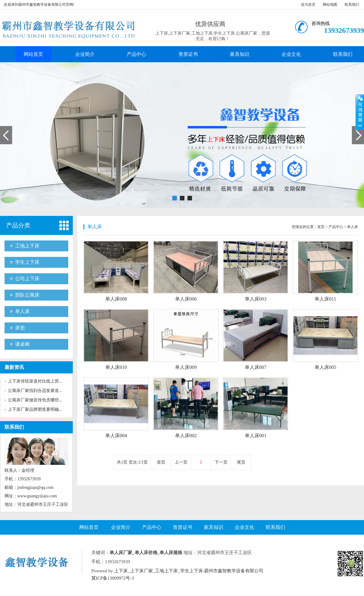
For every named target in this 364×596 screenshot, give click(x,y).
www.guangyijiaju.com (37, 496)
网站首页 (33, 54)
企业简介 (85, 54)
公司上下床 (27, 279)
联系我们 (352, 5)
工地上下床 (27, 246)
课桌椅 (22, 344)
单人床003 (256, 299)
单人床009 (186, 367)
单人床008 (116, 299)
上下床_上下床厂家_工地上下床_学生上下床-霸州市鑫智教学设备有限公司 (189, 571)
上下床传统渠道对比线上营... (35, 381)
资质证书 (188, 54)
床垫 (20, 328)
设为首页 (308, 5)
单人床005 (325, 367)
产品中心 (136, 54)
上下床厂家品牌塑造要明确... (35, 409)
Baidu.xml (172, 578)
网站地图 (330, 5)
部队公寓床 (27, 295)
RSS (158, 578)
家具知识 (240, 54)
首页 (321, 227)
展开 (360, 112)
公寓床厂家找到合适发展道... (35, 391)
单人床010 (116, 367)
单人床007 (256, 367)
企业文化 (291, 54)
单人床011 (325, 299)
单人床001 (256, 436)
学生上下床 (27, 262)
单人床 (22, 311)
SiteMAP (213, 578)
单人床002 (186, 436)
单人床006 (186, 299)
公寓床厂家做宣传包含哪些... (35, 400)
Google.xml (193, 578)
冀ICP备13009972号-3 (113, 578)
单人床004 (116, 436)
